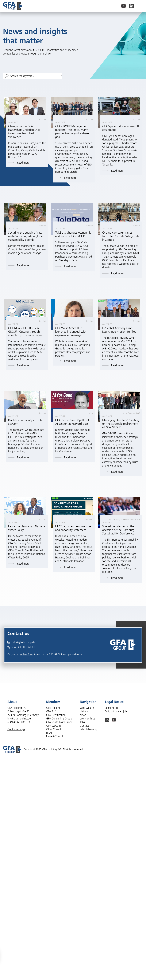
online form (27, 655)
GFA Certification (56, 715)
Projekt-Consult (55, 736)
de (126, 711)
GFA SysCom (53, 726)
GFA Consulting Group (59, 719)
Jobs (82, 722)
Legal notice (112, 708)
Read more (19, 163)
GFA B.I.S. (52, 711)
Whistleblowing (89, 729)
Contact (84, 726)
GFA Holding (53, 708)
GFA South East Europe (59, 722)
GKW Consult (54, 729)
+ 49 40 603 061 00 (21, 647)
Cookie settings (16, 729)
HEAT (49, 733)
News (83, 715)
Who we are (87, 708)
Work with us (87, 719)
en (121, 711)
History (84, 711)
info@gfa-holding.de (21, 642)
